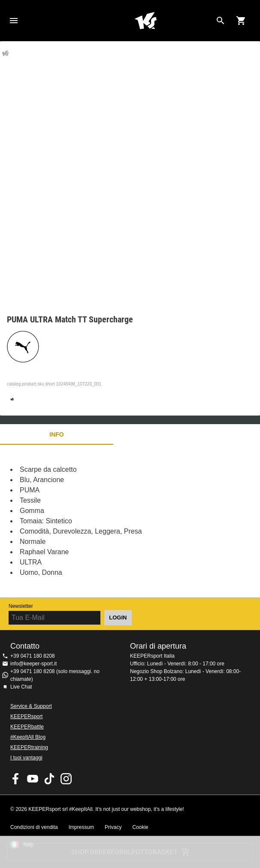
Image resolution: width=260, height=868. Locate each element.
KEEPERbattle (27, 727)
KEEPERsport (26, 716)
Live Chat (21, 687)
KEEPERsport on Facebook (16, 779)
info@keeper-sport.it (33, 664)
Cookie (140, 827)
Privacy (113, 827)
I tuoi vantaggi (26, 758)
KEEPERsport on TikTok (49, 779)
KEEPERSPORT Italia (145, 21)
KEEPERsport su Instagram (66, 779)
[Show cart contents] (241, 21)
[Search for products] (221, 21)
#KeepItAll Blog (28, 737)
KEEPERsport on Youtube (33, 779)
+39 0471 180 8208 (33, 656)
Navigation (14, 21)
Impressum (81, 827)
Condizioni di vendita (34, 827)
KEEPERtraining (29, 747)
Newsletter (21, 606)
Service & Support (31, 706)
